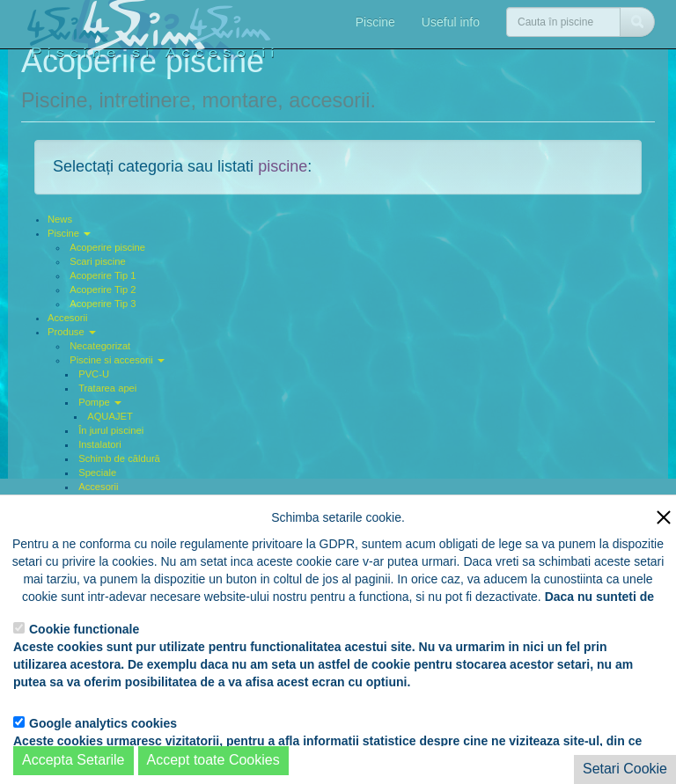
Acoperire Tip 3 (103, 304)
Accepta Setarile (73, 760)
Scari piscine (97, 261)
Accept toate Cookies (213, 760)
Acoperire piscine (107, 247)
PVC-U (94, 374)
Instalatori (100, 444)
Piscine (375, 22)
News (60, 219)
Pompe (100, 402)
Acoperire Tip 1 (103, 275)
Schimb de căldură (119, 458)
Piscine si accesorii (117, 360)
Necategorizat (100, 346)
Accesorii (67, 318)
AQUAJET (110, 416)
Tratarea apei (107, 388)
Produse (72, 332)
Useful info (451, 22)
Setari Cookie (625, 769)
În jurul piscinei (111, 430)
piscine (283, 166)
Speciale (97, 473)
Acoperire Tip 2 (103, 289)
